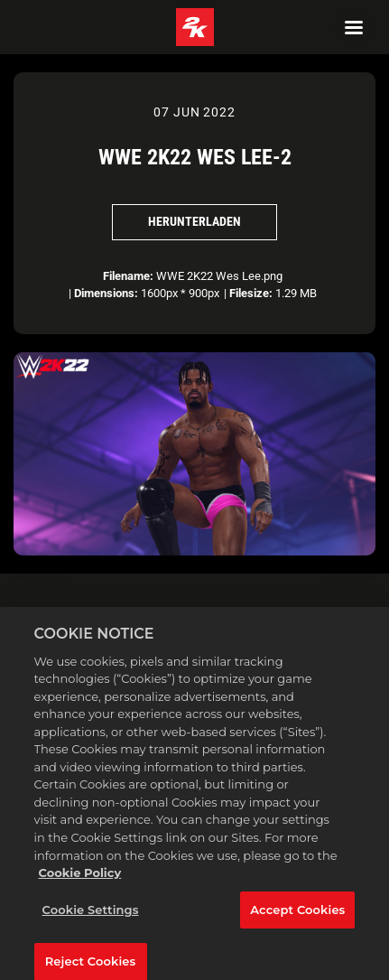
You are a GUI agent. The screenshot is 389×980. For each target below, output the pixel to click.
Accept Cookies (297, 916)
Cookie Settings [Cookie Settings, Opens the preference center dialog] (91, 916)
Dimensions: (106, 293)
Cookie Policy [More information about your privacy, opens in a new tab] (80, 880)
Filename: (128, 276)
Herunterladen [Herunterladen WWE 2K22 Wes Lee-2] (194, 221)
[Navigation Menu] (354, 27)
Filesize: (251, 293)
